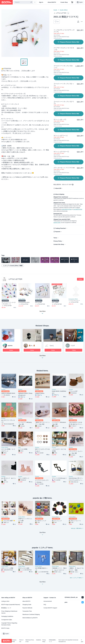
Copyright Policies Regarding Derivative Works (9, 624)
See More (42, 357)
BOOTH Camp (5, 628)
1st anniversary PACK (24, 302)
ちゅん (52, 346)
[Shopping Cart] (72, 2)
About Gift (58, 188)
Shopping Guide (27, 605)
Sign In (41, 2)
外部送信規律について (53, 641)
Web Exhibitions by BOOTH (30, 618)
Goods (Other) (64, 10)
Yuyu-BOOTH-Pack (78, 209)
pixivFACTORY (57, 223)
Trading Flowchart (60, 228)
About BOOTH (52, 2)
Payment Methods (27, 608)
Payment (58, 232)
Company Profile (14, 641)
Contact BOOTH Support (50, 608)
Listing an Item (5, 601)
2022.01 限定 (38, 302)
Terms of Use (21, 641)
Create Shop (64, 2)
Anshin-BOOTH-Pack (67, 209)
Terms (55, 238)
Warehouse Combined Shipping (31, 614)
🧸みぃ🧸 (32, 346)
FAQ (45, 605)
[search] (31, 2)
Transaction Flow (27, 611)
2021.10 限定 (55, 302)
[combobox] (23, 2)
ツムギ (73, 346)
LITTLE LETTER (15, 279)
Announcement (48, 601)
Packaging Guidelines (7, 616)
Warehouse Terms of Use (30, 641)
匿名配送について (6, 608)
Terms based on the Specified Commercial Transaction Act (68, 641)
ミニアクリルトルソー (74, 300)
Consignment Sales (7, 620)
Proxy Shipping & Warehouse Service (9, 612)
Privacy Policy (58, 241)
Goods (55, 10)
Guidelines (39, 640)
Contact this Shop (59, 244)
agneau (10, 346)
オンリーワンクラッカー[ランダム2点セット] (9, 303)
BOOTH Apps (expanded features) (11, 605)
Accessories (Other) (73, 299)
